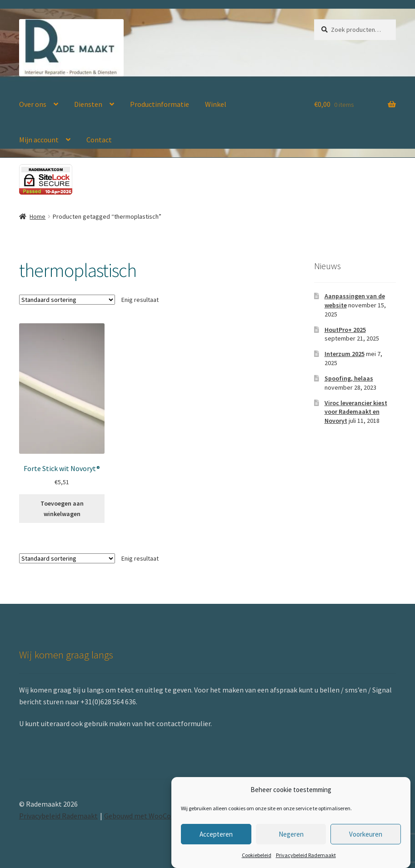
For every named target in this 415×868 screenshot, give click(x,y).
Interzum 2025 (345, 354)
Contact (99, 140)
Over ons (33, 104)
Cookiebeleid (257, 855)
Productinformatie (160, 104)
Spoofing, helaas (349, 378)
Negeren (291, 834)
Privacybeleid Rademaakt (306, 855)
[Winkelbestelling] (67, 300)
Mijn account (39, 140)
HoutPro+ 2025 (345, 330)
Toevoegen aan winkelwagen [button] (62, 509)
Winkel (216, 104)
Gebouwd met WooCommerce (150, 816)
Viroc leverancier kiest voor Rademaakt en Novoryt (356, 412)
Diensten (88, 104)
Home (37, 216)
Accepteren (216, 834)
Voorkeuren (366, 834)
